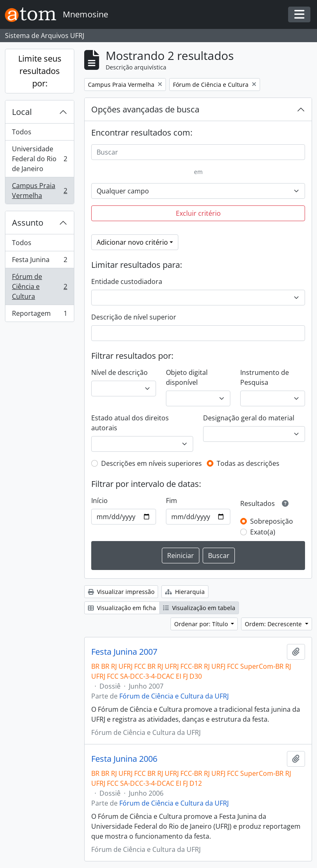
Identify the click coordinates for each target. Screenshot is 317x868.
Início (99, 501)
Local (22, 112)
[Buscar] (198, 152)
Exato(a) (263, 532)
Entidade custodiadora (127, 281)
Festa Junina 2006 (124, 759)
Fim (172, 501)
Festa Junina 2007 (124, 652)
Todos (22, 132)
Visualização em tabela (199, 608)
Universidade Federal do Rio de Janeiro (39, 159)
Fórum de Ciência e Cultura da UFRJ (174, 696)
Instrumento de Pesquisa (265, 377)
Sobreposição (272, 521)
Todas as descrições (248, 463)
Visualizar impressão (121, 592)
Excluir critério (198, 213)
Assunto (28, 223)
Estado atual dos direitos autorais (130, 423)
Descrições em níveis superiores (151, 463)
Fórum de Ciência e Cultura (39, 286)
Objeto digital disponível (187, 377)
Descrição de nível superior (134, 317)
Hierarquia (185, 592)
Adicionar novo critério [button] (132, 242)
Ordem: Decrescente (274, 624)
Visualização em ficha (122, 608)
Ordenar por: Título (202, 624)
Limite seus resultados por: (40, 71)
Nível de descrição (119, 372)
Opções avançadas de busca (145, 109)
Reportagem (39, 315)
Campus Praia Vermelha (39, 191)
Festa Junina (39, 261)
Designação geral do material (249, 418)
